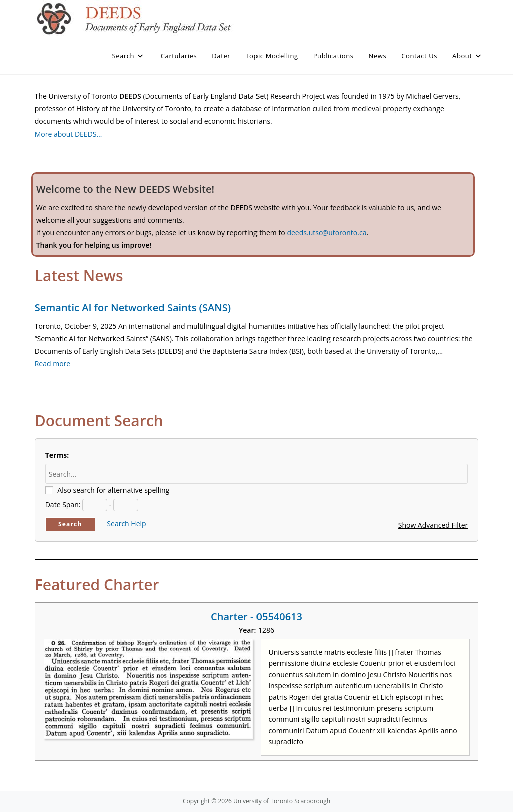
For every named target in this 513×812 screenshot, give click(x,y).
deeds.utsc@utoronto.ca (326, 233)
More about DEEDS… (68, 134)
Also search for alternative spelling (113, 490)
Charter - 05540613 (256, 617)
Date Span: (63, 504)
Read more (52, 364)
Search (70, 524)
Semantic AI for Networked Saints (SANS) (133, 308)
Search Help (126, 523)
